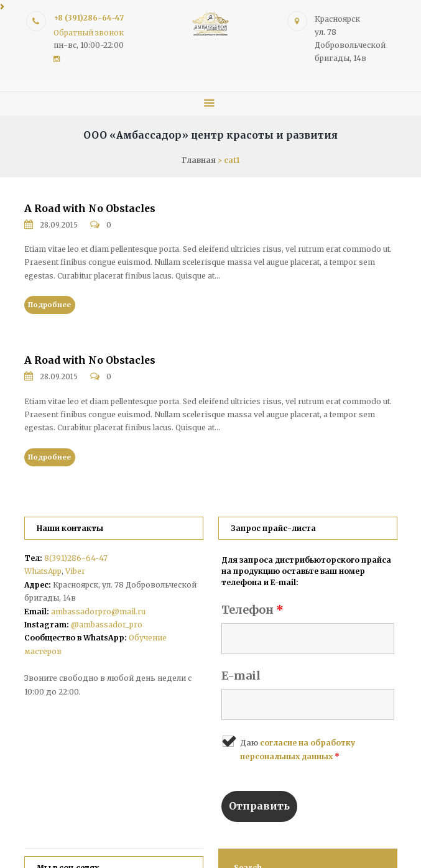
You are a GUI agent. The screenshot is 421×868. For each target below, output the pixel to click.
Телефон (252, 610)
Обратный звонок (89, 33)
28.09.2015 (59, 225)
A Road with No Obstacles (90, 209)
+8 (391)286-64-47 (89, 18)
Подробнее (49, 305)
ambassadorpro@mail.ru (98, 612)
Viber (75, 571)
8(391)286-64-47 (76, 558)
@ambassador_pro (107, 625)
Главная (199, 160)
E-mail (241, 676)
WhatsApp (43, 571)
